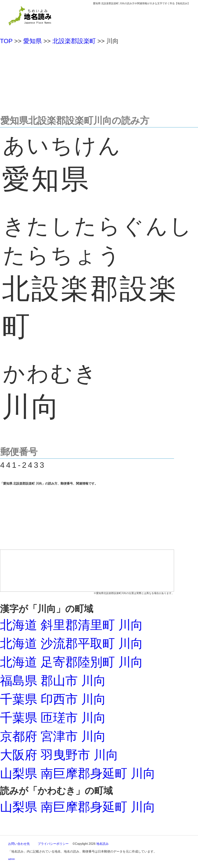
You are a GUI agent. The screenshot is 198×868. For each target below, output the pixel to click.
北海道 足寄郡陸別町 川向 (72, 662)
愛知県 (32, 41)
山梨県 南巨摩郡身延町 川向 (78, 773)
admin (12, 859)
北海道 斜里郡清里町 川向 (72, 625)
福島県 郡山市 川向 (53, 681)
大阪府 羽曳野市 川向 (59, 755)
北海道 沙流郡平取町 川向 (72, 644)
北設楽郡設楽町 (74, 41)
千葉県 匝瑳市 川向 (53, 718)
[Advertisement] (99, 78)
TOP (6, 41)
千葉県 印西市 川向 (53, 699)
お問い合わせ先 (19, 844)
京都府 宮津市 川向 (53, 736)
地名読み (102, 844)
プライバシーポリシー (53, 844)
